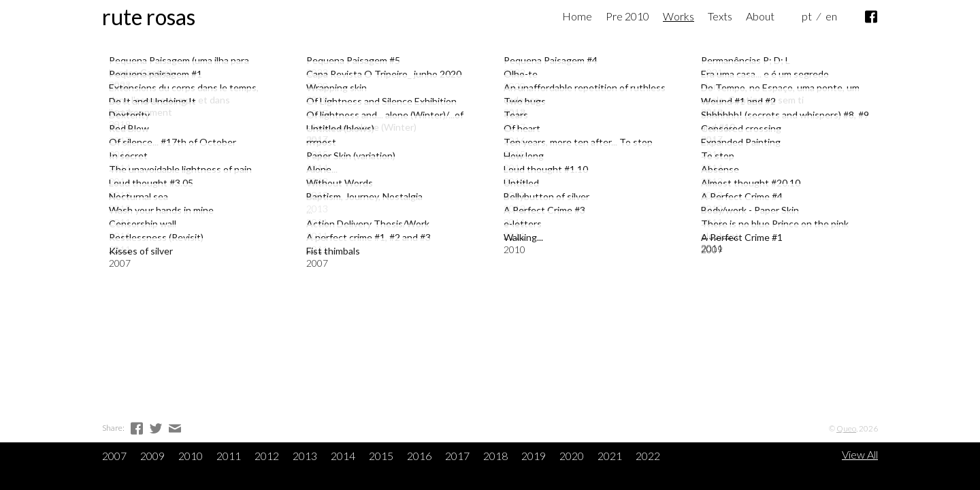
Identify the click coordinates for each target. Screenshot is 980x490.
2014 (343, 456)
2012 (267, 456)
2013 (305, 456)
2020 (572, 456)
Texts (720, 16)
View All (860, 455)
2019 (534, 456)
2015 (381, 456)
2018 (495, 456)
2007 (114, 456)
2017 (457, 456)
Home (577, 16)
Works (679, 16)
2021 (610, 456)
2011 (229, 456)
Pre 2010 (627, 16)
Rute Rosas (149, 17)
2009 (152, 456)
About (760, 16)
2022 (648, 456)
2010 (191, 456)
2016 (419, 456)
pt (807, 16)
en (831, 16)
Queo (846, 428)
